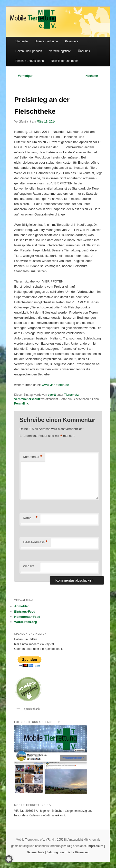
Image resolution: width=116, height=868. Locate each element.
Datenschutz (36, 852)
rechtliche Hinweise (74, 852)
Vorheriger (23, 76)
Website (29, 566)
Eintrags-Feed (25, 612)
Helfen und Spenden (29, 51)
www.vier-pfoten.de (55, 385)
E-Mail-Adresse (35, 542)
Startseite (22, 41)
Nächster (94, 76)
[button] (9, 859)
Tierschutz (71, 395)
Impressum (96, 846)
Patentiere (72, 41)
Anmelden (22, 606)
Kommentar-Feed (27, 617)
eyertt (52, 395)
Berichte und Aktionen (30, 61)
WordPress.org (25, 622)
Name (30, 518)
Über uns (84, 51)
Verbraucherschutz (27, 399)
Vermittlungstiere (60, 51)
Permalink (21, 404)
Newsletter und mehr (64, 61)
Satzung (52, 852)
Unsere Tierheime (46, 41)
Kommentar (33, 457)
